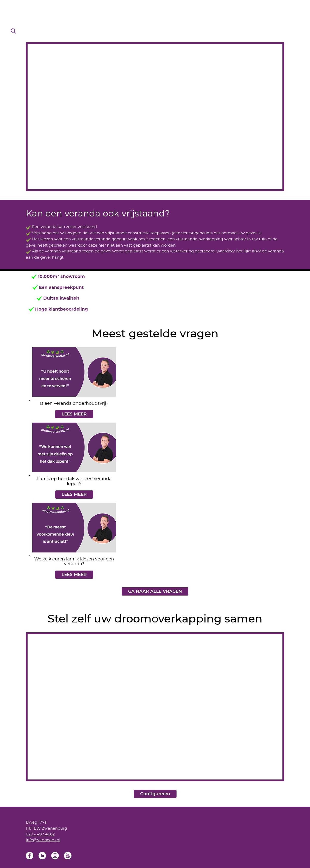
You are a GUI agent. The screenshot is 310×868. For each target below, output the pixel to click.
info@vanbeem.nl (43, 840)
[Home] (155, 19)
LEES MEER (74, 414)
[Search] (13, 31)
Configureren (155, 794)
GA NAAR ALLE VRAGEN (155, 591)
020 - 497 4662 (40, 834)
